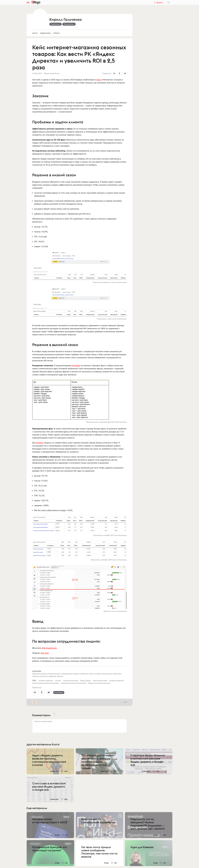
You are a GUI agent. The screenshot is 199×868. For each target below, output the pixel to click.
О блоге (56, 33)
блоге (99, 80)
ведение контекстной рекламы (99, 683)
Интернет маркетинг (117, 681)
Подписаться (56, 24)
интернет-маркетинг (46, 681)
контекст (58, 681)
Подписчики (45, 33)
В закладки (59, 692)
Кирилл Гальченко (66, 20)
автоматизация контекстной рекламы (46, 683)
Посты (35, 33)
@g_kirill (45, 653)
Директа (40, 443)
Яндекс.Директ (86, 681)
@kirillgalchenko (49, 648)
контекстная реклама (71, 681)
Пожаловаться (69, 24)
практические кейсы (100, 681)
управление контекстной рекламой (74, 683)
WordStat (76, 365)
